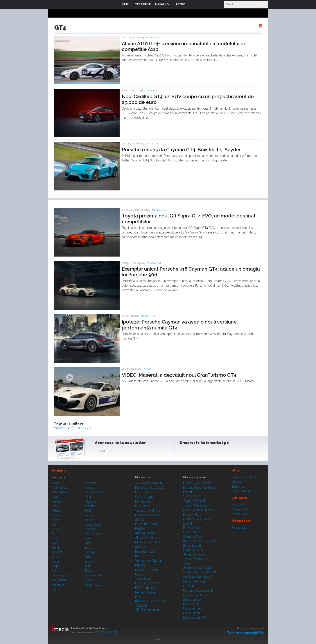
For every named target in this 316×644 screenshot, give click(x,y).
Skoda (89, 543)
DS (54, 525)
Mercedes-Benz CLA (149, 488)
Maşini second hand (245, 477)
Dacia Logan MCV (195, 618)
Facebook (184, 452)
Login (192, 4)
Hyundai (57, 552)
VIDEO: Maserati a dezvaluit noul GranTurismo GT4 (179, 375)
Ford (55, 538)
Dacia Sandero (193, 608)
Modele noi (153, 37)
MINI (88, 497)
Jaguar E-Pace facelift (198, 568)
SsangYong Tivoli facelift (200, 572)
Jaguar (56, 561)
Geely (56, 543)
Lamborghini (60, 575)
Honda (56, 548)
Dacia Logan (192, 613)
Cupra (56, 515)
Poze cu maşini (242, 491)
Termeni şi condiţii (106, 632)
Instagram (195, 452)
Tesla (88, 566)
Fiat (54, 534)
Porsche (90, 520)
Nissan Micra (192, 515)
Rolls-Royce (93, 534)
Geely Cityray (144, 497)
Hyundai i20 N (193, 550)
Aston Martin (60, 492)
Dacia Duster (192, 604)
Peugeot (90, 515)
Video (147, 369)
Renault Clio (143, 501)
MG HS (140, 556)
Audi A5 (140, 547)
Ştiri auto (237, 482)
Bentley (57, 501)
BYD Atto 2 (143, 506)
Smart (89, 548)
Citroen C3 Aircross (148, 538)
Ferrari (56, 529)
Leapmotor (59, 584)
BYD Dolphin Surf (147, 588)
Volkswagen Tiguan (149, 483)
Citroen (56, 511)
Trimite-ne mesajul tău (246, 633)
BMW (56, 506)
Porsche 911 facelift (148, 583)
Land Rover (59, 580)
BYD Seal (142, 492)
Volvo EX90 (143, 579)
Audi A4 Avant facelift (198, 577)
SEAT (88, 538)
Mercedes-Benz (95, 492)
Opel (88, 511)
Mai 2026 (238, 505)
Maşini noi (59, 470)
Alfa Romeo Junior (148, 610)
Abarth (56, 483)
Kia (54, 571)
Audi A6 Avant (145, 533)
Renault (90, 529)
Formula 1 (238, 528)
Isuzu (55, 557)
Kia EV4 (140, 528)
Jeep (55, 566)
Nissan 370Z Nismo (197, 483)
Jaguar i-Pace (192, 537)
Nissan (89, 506)
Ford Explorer (192, 496)
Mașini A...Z (92, 584)
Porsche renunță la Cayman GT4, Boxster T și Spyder (181, 150)
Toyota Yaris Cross (196, 505)
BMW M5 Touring (147, 524)
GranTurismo (75, 428)
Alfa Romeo (59, 488)
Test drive (238, 487)
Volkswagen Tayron (149, 561)
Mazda (89, 488)
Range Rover (93, 525)
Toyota (89, 571)
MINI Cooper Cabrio (148, 542)
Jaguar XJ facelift (195, 501)
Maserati (59, 428)
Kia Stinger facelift (195, 581)
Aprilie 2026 (240, 509)
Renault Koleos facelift (198, 591)
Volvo (88, 580)
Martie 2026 (240, 514)
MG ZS (140, 565)
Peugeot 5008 (145, 552)
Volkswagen (93, 575)
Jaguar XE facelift (195, 554)
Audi (55, 497)
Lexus (56, 589)
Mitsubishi (91, 501)
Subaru (89, 557)
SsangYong (92, 552)
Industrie (152, 144)
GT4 (88, 428)
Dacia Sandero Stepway (199, 510)
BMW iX (189, 586)
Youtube (206, 452)
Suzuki (89, 561)
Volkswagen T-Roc (148, 511)
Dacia (55, 520)
